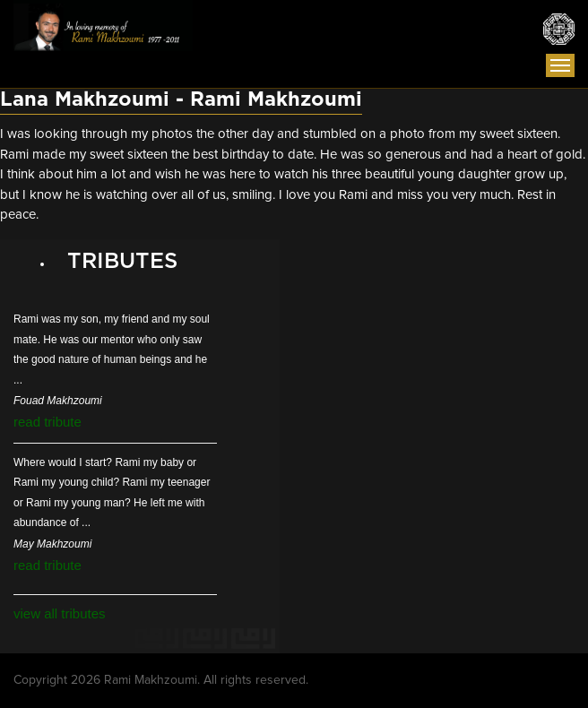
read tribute (48, 422)
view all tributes (60, 613)
